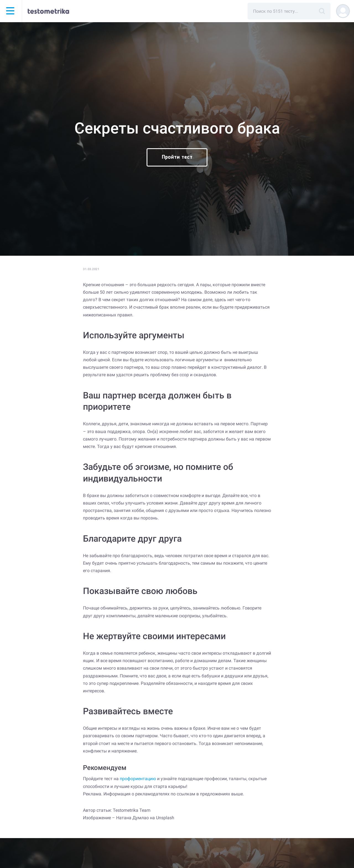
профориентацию (138, 779)
